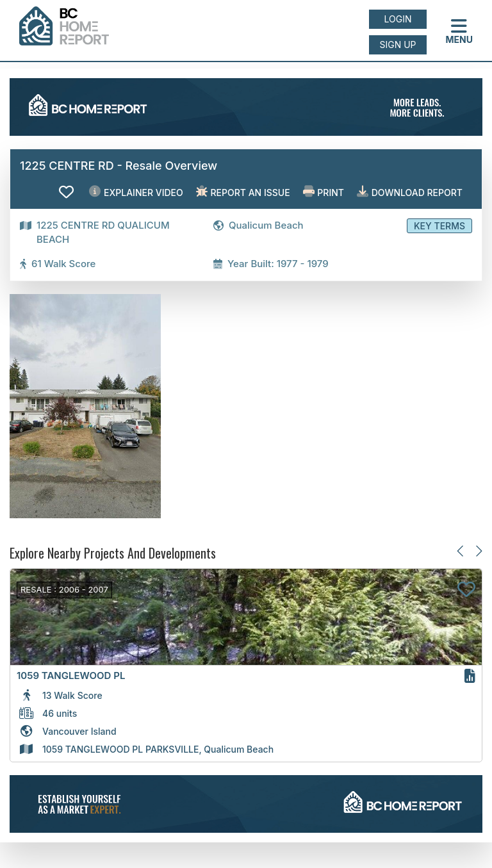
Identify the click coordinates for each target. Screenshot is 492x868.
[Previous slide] (461, 551)
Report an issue (243, 192)
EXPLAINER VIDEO (136, 192)
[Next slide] (478, 551)
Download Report (410, 192)
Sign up (398, 45)
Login (398, 19)
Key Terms (439, 226)
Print (324, 192)
